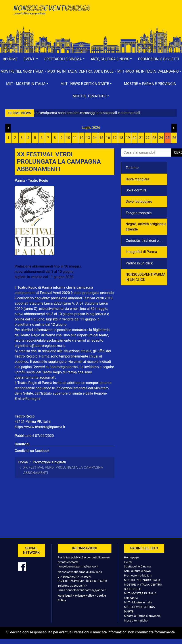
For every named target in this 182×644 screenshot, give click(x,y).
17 (115, 138)
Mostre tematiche (136, 620)
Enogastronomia (139, 213)
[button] (31, 59)
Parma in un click (139, 263)
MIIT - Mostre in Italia (138, 602)
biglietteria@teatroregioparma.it (40, 346)
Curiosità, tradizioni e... (144, 241)
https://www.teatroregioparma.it (40, 427)
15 (101, 138)
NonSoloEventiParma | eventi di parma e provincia (51, 13)
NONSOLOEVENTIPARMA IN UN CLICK (146, 277)
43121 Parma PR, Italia (33, 422)
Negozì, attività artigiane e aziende (146, 227)
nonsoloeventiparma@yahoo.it (78, 566)
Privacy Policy (84, 595)
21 (141, 138)
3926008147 (79, 586)
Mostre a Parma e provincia (150, 84)
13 (88, 138)
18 (121, 138)
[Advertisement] (131, 18)
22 (148, 138)
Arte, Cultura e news (137, 571)
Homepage (131, 557)
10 (68, 138)
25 (168, 138)
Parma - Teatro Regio (32, 181)
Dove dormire (136, 190)
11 (75, 138)
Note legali (65, 595)
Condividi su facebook (32, 451)
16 (108, 138)
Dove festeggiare (139, 201)
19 (128, 138)
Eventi (128, 562)
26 (174, 138)
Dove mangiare (138, 179)
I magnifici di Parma (142, 252)
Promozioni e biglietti (138, 575)
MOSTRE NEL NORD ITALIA (142, 580)
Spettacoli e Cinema (137, 566)
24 (161, 138)
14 (95, 138)
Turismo (132, 168)
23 (154, 138)
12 (81, 138)
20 (134, 138)
